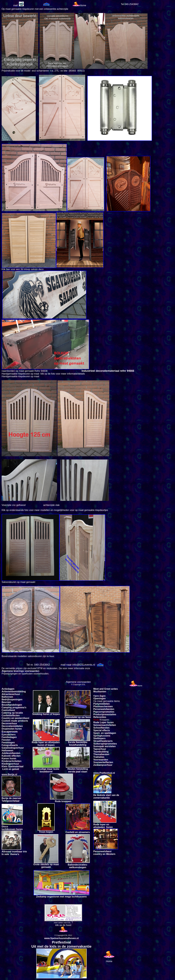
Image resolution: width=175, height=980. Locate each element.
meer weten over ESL (62, 923)
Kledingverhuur (10, 764)
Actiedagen (8, 689)
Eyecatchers (9, 735)
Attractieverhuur (11, 694)
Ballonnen (7, 697)
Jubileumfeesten (11, 753)
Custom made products (15, 721)
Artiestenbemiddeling (14, 692)
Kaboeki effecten (11, 756)
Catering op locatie (12, 713)
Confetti (6, 715)
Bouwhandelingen (12, 705)
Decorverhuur (9, 723)
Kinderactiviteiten (12, 761)
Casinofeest (8, 710)
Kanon (5, 758)
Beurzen (6, 702)
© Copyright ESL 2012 (63, 935)
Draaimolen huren (12, 729)
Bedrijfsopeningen (12, 700)
